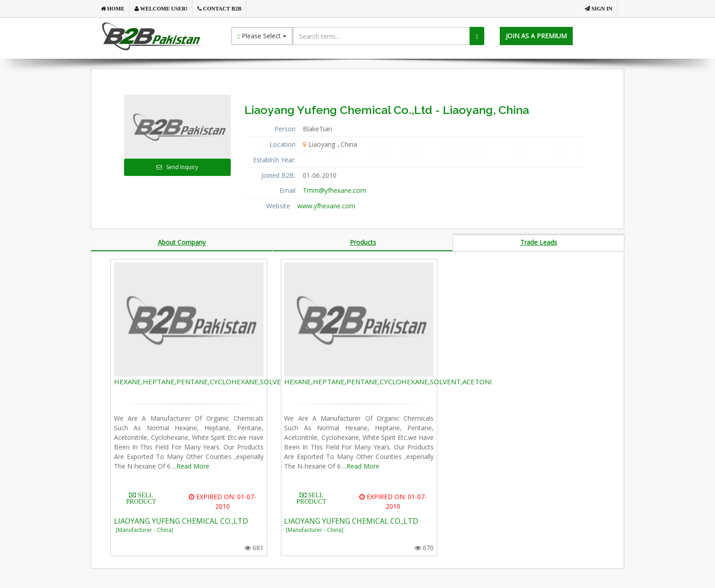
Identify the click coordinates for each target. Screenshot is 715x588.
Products (363, 242)
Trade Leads (539, 242)
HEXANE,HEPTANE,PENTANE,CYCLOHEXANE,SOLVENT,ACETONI (218, 382)
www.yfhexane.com (326, 206)
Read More (193, 466)
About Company (182, 242)
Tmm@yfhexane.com (334, 190)
